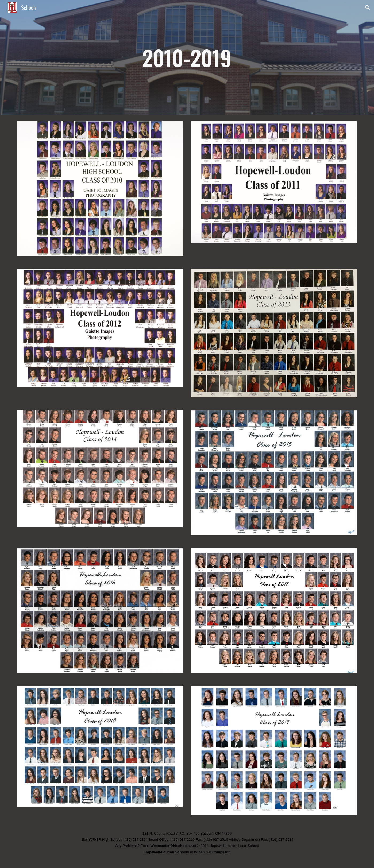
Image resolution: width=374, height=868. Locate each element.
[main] (187, 57)
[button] (368, 7)
